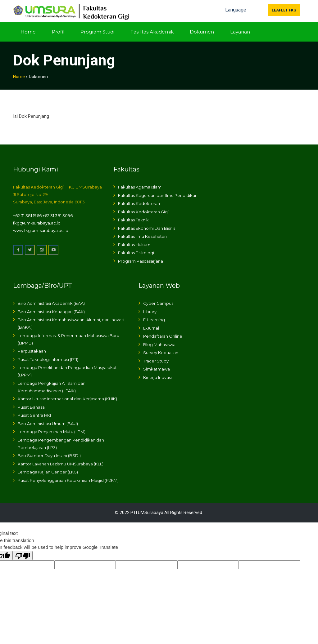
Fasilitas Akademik (152, 30)
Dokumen (202, 30)
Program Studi (97, 30)
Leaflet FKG (284, 9)
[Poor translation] (23, 554)
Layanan (240, 30)
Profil (58, 30)
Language (236, 9)
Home (28, 30)
